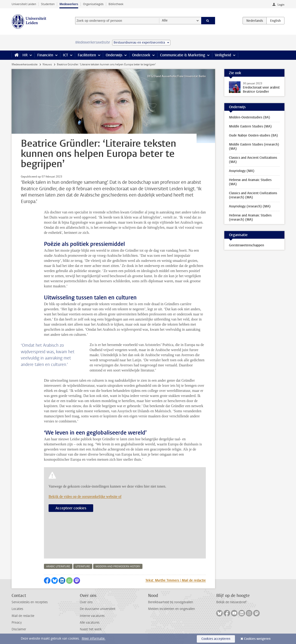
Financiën (45, 55)
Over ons (86, 602)
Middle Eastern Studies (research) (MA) (254, 147)
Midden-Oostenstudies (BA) (250, 117)
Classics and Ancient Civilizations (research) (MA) (253, 195)
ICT (65, 55)
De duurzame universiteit (98, 609)
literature (83, 566)
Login (281, 5)
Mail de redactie (23, 616)
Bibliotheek (116, 4)
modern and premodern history (118, 566)
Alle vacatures (90, 623)
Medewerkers (69, 4)
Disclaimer (19, 629)
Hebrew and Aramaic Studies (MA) (250, 182)
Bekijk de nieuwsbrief (231, 602)
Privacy (17, 623)
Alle (165, 21)
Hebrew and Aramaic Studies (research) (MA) (250, 217)
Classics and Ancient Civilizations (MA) (253, 160)
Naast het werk (91, 629)
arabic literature (58, 566)
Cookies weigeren (257, 639)
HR (25, 55)
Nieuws (47, 64)
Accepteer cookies (71, 508)
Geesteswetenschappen (247, 245)
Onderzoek (141, 55)
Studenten (48, 4)
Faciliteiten (87, 55)
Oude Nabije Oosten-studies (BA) (253, 135)
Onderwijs (114, 55)
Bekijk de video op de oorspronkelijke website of (85, 496)
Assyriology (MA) (242, 171)
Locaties (17, 609)
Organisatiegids (93, 4)
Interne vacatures (92, 616)
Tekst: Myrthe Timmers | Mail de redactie (176, 580)
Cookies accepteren (216, 639)
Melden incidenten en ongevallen (171, 609)
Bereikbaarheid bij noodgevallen (171, 602)
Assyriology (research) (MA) (250, 206)
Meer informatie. (94, 639)
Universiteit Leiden (24, 4)
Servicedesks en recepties (30, 602)
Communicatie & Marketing (183, 55)
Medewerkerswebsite (25, 64)
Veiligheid (223, 55)
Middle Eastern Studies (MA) (250, 126)
